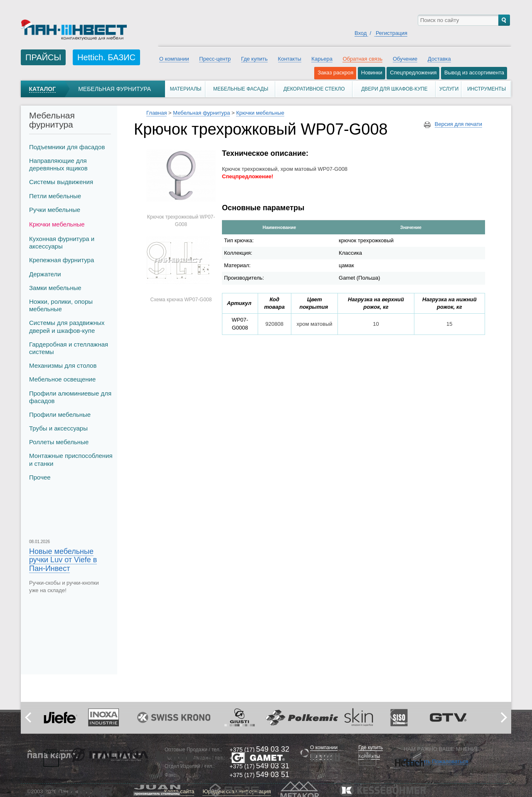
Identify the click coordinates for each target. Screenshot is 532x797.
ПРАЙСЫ (43, 57)
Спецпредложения (413, 73)
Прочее (40, 477)
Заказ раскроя (335, 73)
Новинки (372, 73)
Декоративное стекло (314, 89)
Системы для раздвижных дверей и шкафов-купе (67, 326)
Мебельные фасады (241, 89)
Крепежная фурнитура (62, 260)
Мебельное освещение (62, 379)
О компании (174, 59)
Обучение (405, 59)
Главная (156, 113)
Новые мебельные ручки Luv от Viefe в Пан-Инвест (63, 560)
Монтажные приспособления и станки (71, 459)
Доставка (439, 59)
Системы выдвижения (61, 182)
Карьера (322, 59)
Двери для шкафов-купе (394, 89)
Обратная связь (362, 59)
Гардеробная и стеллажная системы (69, 348)
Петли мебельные (55, 196)
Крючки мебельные (57, 224)
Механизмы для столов (63, 365)
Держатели (45, 274)
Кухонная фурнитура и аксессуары (62, 242)
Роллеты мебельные (59, 442)
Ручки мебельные (55, 210)
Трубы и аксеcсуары (58, 428)
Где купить (254, 59)
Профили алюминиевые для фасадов (70, 397)
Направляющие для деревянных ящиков (58, 164)
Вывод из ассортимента (474, 73)
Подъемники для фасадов (67, 147)
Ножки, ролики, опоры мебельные (61, 305)
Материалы (186, 89)
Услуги (449, 89)
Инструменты (486, 89)
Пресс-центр (215, 59)
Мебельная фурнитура (115, 89)
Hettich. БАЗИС (106, 57)
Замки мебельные (55, 288)
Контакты (290, 59)
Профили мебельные (60, 414)
